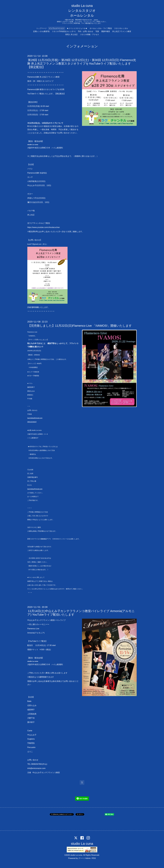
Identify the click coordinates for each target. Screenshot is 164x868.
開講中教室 (106, 31)
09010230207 (32, 422)
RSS (94, 858)
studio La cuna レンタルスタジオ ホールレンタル (82, 11)
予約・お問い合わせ (85, 31)
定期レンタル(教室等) (41, 31)
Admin (88, 858)
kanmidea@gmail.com (35, 418)
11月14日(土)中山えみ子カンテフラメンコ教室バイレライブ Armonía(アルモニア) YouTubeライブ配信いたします (81, 613)
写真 (97, 31)
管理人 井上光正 (71, 34)
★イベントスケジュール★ (77, 28)
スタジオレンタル (121, 28)
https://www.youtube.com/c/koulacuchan (44, 227)
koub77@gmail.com (34, 244)
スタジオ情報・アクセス (90, 34)
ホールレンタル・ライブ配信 (101, 28)
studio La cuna (82, 844)
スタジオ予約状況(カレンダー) (64, 31)
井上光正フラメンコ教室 (122, 31)
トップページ (41, 28)
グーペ (81, 858)
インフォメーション (57, 28)
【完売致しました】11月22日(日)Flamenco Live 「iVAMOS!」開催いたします (80, 326)
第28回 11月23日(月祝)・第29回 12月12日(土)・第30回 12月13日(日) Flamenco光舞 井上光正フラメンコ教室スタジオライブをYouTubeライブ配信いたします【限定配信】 (82, 63)
